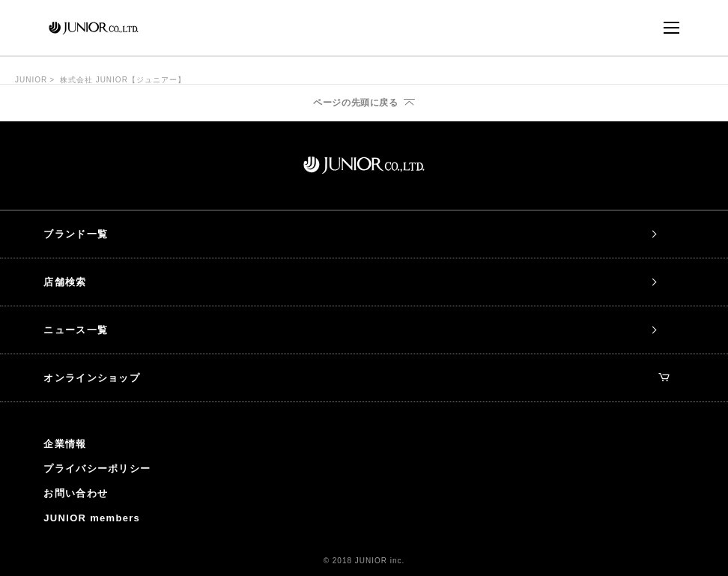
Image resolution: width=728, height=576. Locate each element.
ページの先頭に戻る (355, 103)
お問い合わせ (76, 493)
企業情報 (65, 444)
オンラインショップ (357, 378)
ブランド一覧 (76, 234)
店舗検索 (65, 282)
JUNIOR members (92, 518)
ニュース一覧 (76, 330)
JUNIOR (31, 80)
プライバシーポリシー (97, 469)
